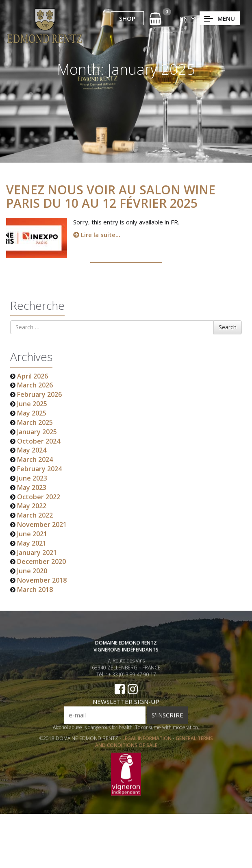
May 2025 (32, 413)
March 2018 (35, 590)
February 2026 (39, 394)
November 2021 (42, 524)
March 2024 (35, 459)
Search (228, 327)
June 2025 (32, 404)
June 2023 (32, 478)
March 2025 (35, 422)
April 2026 (33, 376)
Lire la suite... (97, 235)
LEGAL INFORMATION (148, 748)
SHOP (127, 18)
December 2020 (41, 561)
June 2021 (32, 534)
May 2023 (32, 487)
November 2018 (42, 580)
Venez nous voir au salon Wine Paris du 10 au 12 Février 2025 (111, 196)
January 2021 (37, 553)
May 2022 (32, 506)
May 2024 (32, 450)
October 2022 (39, 497)
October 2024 (39, 441)
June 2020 (32, 571)
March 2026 (35, 385)
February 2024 (39, 469)
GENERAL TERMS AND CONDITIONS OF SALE (154, 751)
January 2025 (37, 432)
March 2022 (35, 515)
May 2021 (32, 543)
